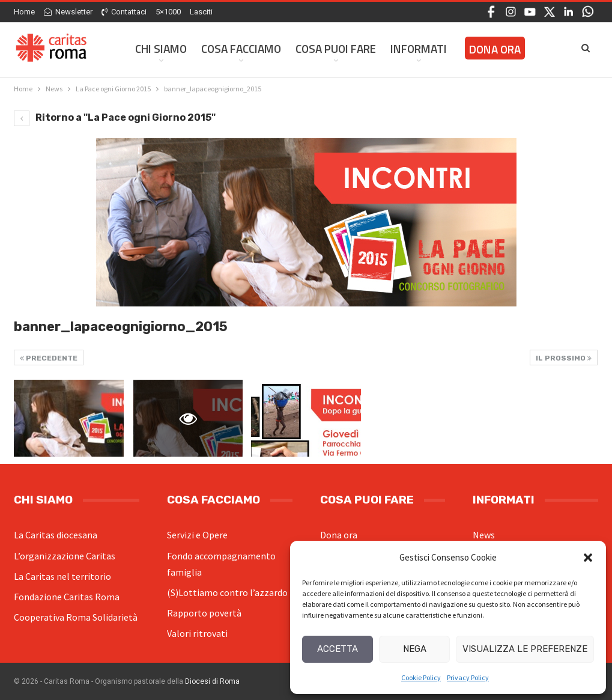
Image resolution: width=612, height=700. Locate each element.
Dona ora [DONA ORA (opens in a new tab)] (495, 49)
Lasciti (201, 12)
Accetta (338, 649)
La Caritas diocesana (56, 535)
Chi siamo (161, 48)
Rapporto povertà (204, 613)
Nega (415, 649)
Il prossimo (564, 358)
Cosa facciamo (241, 48)
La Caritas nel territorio (62, 576)
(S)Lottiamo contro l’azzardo (227, 592)
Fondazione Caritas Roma (67, 597)
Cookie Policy (421, 677)
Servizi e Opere (197, 535)
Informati (419, 48)
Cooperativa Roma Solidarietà (76, 617)
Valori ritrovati (197, 633)
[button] (588, 558)
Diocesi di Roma (212, 681)
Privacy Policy (468, 677)
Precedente (49, 358)
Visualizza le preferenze (525, 649)
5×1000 (168, 12)
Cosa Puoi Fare (336, 48)
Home (24, 12)
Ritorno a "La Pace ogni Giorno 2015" (115, 117)
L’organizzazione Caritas (65, 556)
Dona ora (339, 535)
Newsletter (68, 12)
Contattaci (124, 12)
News (484, 535)
